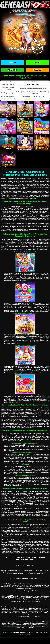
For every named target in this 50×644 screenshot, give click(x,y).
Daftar (12, 63)
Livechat (38, 70)
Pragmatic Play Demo (33, 85)
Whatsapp (12, 70)
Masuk (37, 63)
